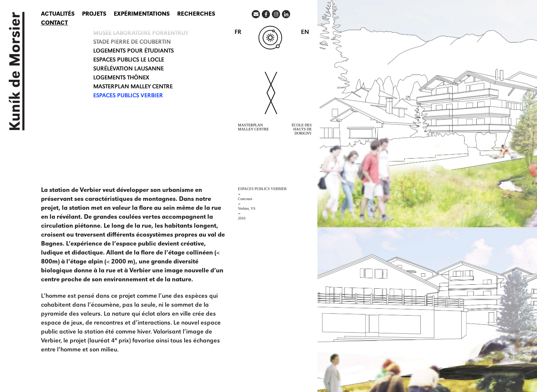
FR (238, 33)
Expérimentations (142, 15)
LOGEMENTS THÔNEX (121, 78)
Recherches (196, 15)
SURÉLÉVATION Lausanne (128, 69)
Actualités (58, 15)
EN (305, 33)
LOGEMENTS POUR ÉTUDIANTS (134, 51)
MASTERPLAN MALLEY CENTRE (133, 87)
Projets (94, 15)
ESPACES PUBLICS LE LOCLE (129, 60)
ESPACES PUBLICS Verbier (128, 96)
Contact (54, 23)
